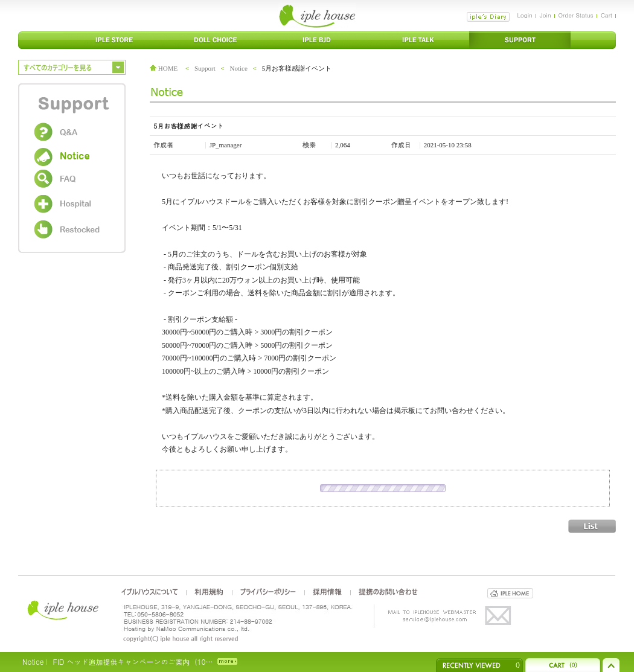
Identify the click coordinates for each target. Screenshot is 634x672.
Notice (239, 68)
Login (524, 15)
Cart (607, 15)
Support (205, 68)
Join (546, 15)
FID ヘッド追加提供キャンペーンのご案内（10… (133, 661)
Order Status (576, 15)
